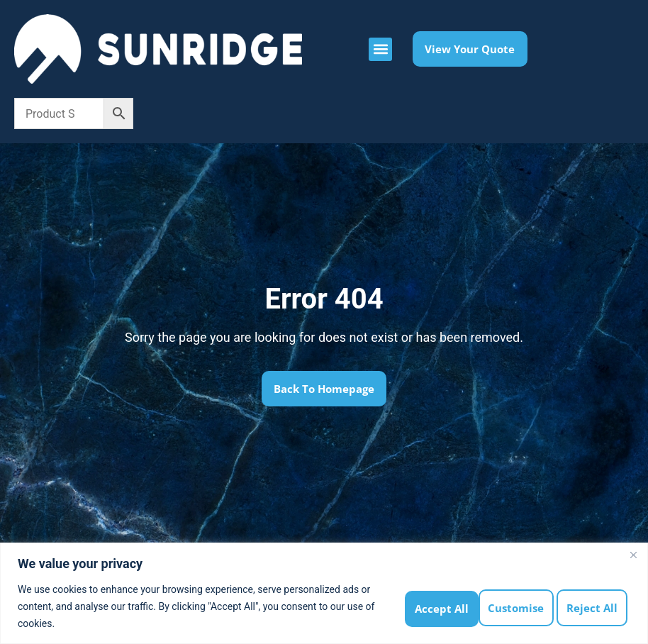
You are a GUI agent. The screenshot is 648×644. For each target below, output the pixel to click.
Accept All (594, 606)
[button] (380, 49)
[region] (324, 593)
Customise (438, 606)
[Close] (633, 555)
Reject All (517, 606)
